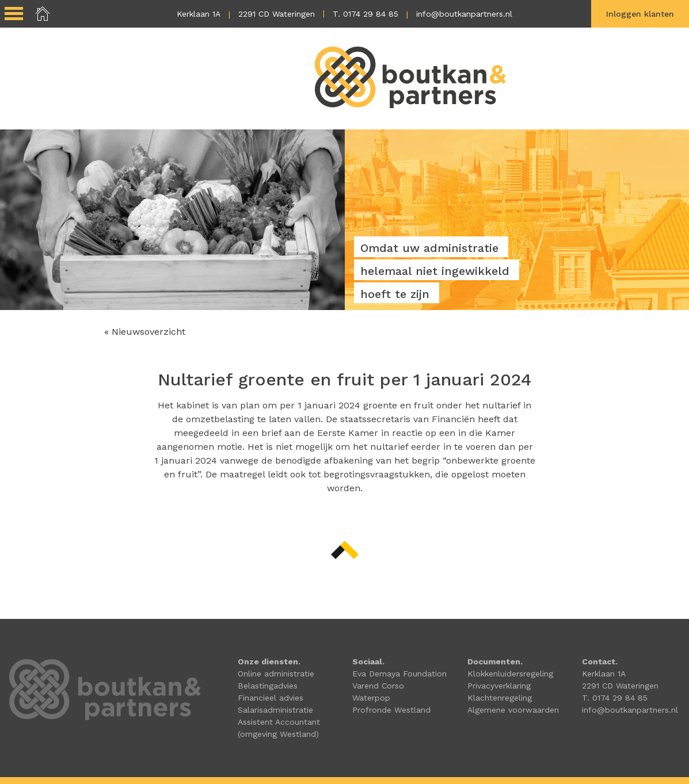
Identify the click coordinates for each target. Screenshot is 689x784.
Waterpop (371, 698)
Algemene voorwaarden (513, 710)
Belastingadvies (268, 686)
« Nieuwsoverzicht (145, 332)
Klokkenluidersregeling (510, 674)
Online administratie (276, 674)
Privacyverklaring (499, 686)
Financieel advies (271, 698)
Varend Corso (378, 686)
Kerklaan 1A (199, 14)
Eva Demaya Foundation (399, 674)
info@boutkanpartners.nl (464, 14)
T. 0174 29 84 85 (366, 14)
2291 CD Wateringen (277, 14)
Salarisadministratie (275, 710)
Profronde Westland (391, 710)
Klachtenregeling (500, 698)
